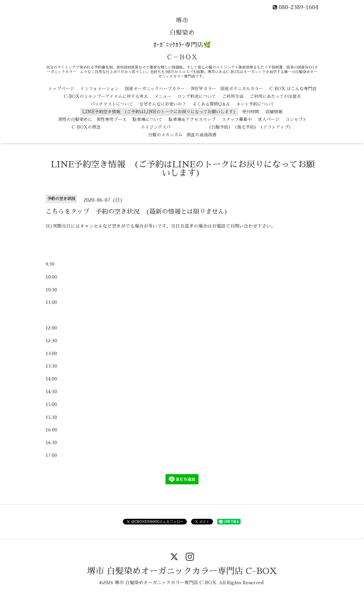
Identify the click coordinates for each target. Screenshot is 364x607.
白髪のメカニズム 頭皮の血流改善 (182, 135)
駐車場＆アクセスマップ (192, 119)
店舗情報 (274, 112)
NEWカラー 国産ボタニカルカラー (227, 89)
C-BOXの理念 (86, 127)
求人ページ (269, 119)
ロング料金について (197, 96)
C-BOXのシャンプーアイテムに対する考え (106, 96)
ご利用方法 (233, 96)
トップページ (61, 89)
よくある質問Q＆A (211, 104)
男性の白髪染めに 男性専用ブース (92, 119)
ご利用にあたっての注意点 (275, 96)
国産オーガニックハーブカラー (155, 89)
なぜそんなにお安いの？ (163, 104)
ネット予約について (255, 104)
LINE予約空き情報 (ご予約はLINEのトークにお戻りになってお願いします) (159, 112)
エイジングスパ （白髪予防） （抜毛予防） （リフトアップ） (200, 127)
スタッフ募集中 (237, 119)
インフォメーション (99, 89)
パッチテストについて (112, 104)
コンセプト (296, 119)
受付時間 (251, 112)
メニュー (163, 96)
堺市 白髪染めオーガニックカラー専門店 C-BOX (182, 571)
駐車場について (147, 119)
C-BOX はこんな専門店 (293, 89)
